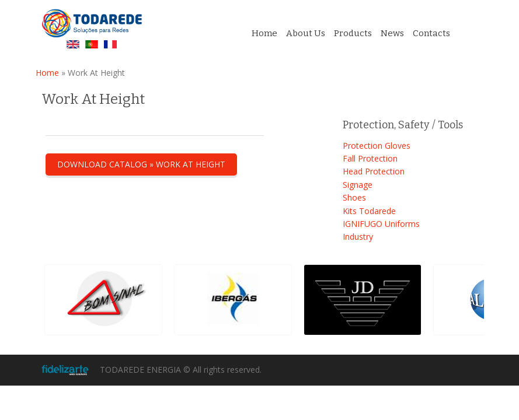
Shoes (354, 197)
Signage (358, 185)
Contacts (431, 33)
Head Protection (374, 171)
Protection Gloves (377, 146)
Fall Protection (370, 158)
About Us (306, 33)
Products (353, 33)
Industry (358, 237)
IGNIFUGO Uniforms (381, 224)
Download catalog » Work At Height (141, 164)
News (392, 33)
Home (264, 33)
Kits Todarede (369, 211)
